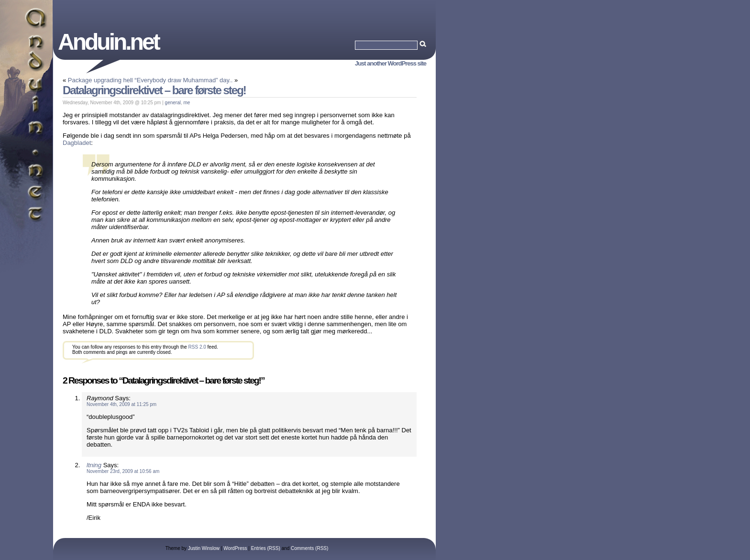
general (173, 103)
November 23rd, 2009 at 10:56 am (123, 471)
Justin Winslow (204, 548)
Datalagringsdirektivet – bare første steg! (154, 90)
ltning (94, 465)
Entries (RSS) (266, 548)
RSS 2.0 (197, 347)
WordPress (235, 548)
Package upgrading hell (100, 80)
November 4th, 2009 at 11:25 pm (121, 404)
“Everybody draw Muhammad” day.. (183, 80)
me (187, 103)
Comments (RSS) (309, 548)
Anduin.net (108, 42)
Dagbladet (77, 143)
